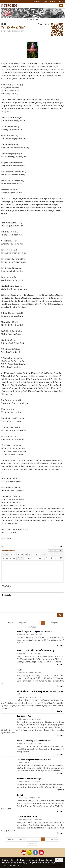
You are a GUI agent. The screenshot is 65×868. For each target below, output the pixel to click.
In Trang (2, 546)
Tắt (50, 550)
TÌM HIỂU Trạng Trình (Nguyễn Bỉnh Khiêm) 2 (34, 632)
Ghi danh (37, 1)
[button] (61, 5)
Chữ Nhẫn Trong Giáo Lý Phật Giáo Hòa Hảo (34, 760)
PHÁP (19, 670)
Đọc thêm (61, 645)
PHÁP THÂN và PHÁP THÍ (27, 817)
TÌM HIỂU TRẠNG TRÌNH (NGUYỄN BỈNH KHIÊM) (35, 651)
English (60, 1)
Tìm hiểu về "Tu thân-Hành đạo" (29, 779)
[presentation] (19, 607)
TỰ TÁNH (20, 795)
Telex (55, 550)
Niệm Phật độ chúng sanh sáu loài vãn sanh (34, 741)
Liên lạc (53, 1)
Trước (40, 24)
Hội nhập (45, 1)
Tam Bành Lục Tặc (24, 716)
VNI (61, 550)
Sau (46, 24)
